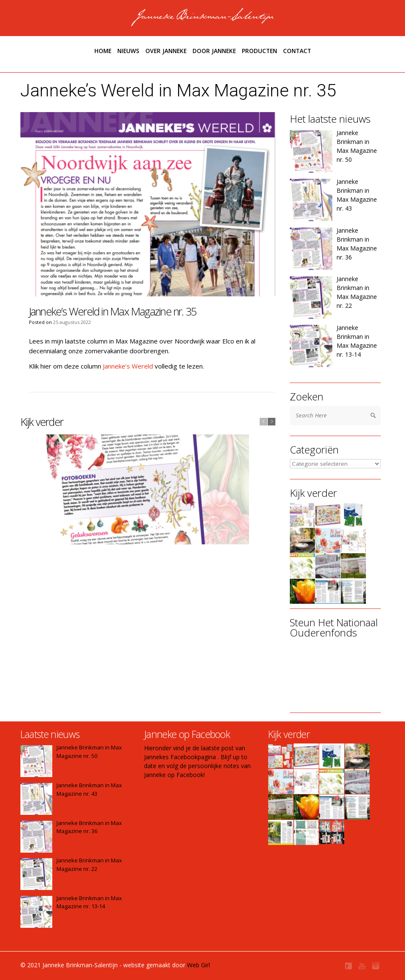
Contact (297, 51)
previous (263, 422)
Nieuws (128, 51)
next (272, 422)
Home (103, 51)
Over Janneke (166, 51)
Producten (259, 51)
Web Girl (198, 965)
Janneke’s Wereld (128, 366)
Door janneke (214, 51)
